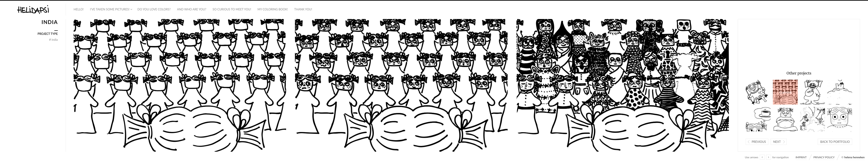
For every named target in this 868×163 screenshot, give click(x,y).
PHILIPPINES (758, 92)
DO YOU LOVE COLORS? (154, 9)
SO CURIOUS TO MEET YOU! (232, 9)
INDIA (785, 92)
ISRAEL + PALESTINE (840, 92)
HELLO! (79, 9)
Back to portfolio (835, 142)
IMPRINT (801, 157)
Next (777, 142)
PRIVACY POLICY (824, 157)
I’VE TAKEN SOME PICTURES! (110, 9)
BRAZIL (813, 92)
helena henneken (855, 157)
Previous (759, 142)
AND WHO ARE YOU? (192, 9)
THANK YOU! (303, 9)
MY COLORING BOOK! (273, 9)
